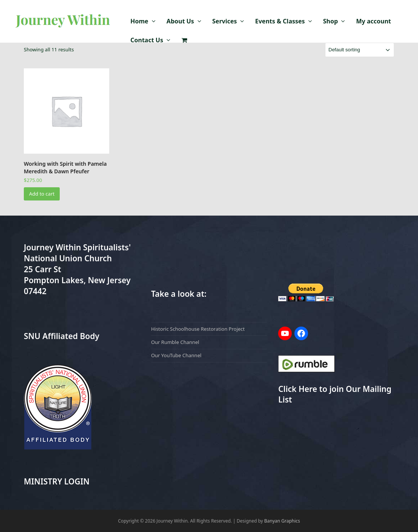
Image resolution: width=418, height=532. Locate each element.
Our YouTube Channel (176, 355)
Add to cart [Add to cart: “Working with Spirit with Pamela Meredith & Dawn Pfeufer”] (42, 194)
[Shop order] (360, 50)
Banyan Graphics (282, 521)
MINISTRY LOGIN (57, 481)
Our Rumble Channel (175, 342)
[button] (184, 40)
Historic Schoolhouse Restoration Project (198, 329)
